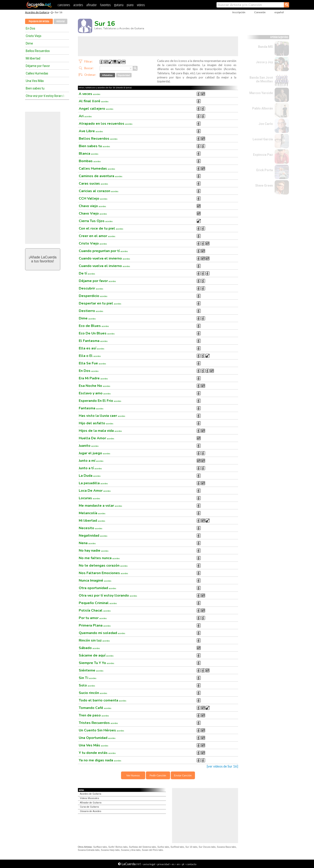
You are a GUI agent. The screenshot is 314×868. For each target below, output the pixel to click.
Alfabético (107, 75)
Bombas (90, 161)
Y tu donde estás (97, 753)
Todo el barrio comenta (103, 700)
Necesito (91, 528)
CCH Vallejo (93, 198)
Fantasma (91, 408)
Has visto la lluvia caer (102, 416)
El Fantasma (93, 341)
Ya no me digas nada (100, 760)
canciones (64, 5)
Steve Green (264, 185)
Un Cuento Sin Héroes (101, 730)
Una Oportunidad (97, 738)
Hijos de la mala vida (100, 431)
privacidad (163, 864)
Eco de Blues (94, 326)
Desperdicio (93, 296)
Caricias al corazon (99, 191)
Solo (87, 685)
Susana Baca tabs (227, 847)
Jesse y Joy (264, 62)
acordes (78, 5)
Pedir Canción (158, 775)
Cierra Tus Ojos (96, 221)
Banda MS (265, 47)
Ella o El (90, 356)
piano (130, 5)
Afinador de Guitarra (91, 803)
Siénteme (91, 670)
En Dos (30, 28)
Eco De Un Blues (97, 333)
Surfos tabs (163, 847)
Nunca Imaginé (95, 581)
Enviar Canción (183, 775)
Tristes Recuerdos (98, 723)
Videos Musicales (89, 798)
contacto (191, 864)
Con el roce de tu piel (101, 228)
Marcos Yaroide (261, 93)
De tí (87, 273)
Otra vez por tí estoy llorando (46, 96)
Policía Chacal (95, 610)
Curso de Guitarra (89, 807)
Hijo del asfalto (96, 423)
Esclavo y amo (95, 393)
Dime (29, 43)
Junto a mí (91, 461)
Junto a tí (90, 468)
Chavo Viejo (93, 213)
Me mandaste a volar (100, 506)
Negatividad (93, 536)
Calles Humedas (37, 73)
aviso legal (149, 864)
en (178, 864)
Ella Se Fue (92, 363)
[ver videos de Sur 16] (222, 766)
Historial (61, 21)
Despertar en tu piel (100, 303)
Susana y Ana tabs (131, 850)
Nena (87, 543)
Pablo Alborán (263, 108)
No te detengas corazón (103, 566)
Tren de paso (94, 715)
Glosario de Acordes (91, 811)
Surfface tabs (100, 847)
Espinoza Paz (263, 155)
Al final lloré (94, 101)
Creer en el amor (97, 236)
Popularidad (124, 75)
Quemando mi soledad (102, 633)
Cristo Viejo (34, 36)
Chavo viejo (92, 206)
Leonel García (263, 139)
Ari (85, 116)
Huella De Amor (96, 438)
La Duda (90, 476)
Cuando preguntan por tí (103, 251)
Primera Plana (95, 625)
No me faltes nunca (99, 558)
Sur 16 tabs (191, 847)
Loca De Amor (95, 491)
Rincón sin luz (94, 640)
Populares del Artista (39, 21)
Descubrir (91, 288)
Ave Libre (91, 131)
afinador (91, 5)
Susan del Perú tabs (152, 850)
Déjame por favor (38, 66)
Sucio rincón (93, 693)
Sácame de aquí (96, 655)
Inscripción (239, 12)
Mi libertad (33, 58)
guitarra (119, 5)
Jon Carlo (266, 124)
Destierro (91, 311)
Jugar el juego (95, 453)
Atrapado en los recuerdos (106, 124)
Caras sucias (93, 184)
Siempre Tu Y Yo (96, 663)
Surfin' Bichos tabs (118, 847)
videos (141, 5)
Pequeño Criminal (98, 603)
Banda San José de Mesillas (261, 79)
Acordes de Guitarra (37, 12)
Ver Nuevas (133, 775)
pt (183, 864)
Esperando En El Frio (100, 401)
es (173, 864)
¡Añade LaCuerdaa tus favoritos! (42, 259)
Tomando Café (95, 708)
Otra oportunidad (97, 588)
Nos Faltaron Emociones (103, 573)
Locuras (89, 498)
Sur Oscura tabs (207, 847)
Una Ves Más (35, 81)
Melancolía (92, 513)
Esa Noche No (95, 386)
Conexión (260, 12)
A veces (90, 94)
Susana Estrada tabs (89, 850)
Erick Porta (265, 170)
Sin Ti (88, 678)
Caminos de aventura (101, 176)
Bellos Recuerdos (38, 51)
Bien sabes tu (35, 88)
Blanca (89, 154)
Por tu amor (93, 618)
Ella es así (92, 348)
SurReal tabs (177, 847)
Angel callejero (96, 109)
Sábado (89, 648)
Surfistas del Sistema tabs (142, 847)
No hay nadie (94, 551)
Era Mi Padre (93, 378)
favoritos (105, 5)
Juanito (89, 446)
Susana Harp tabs (110, 850)
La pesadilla (93, 483)
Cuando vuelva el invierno (104, 258)
